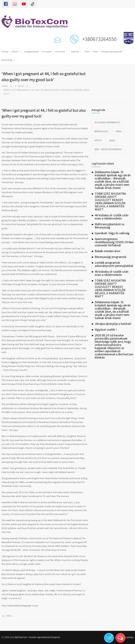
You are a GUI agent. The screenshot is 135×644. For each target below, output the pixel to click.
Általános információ (107, 122)
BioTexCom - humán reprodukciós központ (38, 637)
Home (5, 86)
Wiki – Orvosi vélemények (108, 149)
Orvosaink (47, 52)
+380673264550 (98, 39)
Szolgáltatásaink (32, 52)
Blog (21, 86)
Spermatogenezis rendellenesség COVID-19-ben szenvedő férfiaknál (114, 242)
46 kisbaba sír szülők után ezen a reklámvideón (112, 217)
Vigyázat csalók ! (106, 329)
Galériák (75, 52)
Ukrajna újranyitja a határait (113, 324)
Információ (60, 52)
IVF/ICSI (98, 140)
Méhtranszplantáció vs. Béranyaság (110, 226)
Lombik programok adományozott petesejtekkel (114, 264)
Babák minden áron (107, 251)
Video (95, 52)
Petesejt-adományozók (112, 52)
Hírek (87, 52)
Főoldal (5, 52)
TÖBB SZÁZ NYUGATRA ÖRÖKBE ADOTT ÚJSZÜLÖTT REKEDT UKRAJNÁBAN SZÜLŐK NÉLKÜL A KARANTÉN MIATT (110, 201)
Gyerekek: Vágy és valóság (112, 233)
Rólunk (15, 52)
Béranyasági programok (111, 257)
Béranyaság (101, 131)
